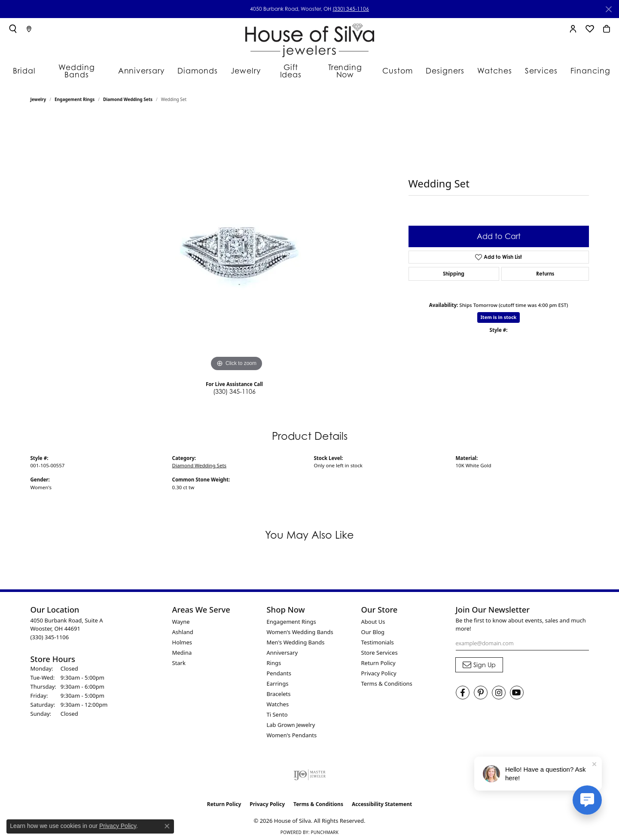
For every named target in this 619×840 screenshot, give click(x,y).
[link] (29, 29)
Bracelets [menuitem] (279, 689)
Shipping (454, 269)
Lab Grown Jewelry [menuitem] (291, 720)
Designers (441, 67)
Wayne (181, 617)
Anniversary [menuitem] (282, 648)
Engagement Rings (75, 95)
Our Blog (373, 627)
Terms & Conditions (387, 679)
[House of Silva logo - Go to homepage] (310, 38)
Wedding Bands (85, 67)
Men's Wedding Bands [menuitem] (296, 638)
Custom (396, 67)
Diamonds (198, 67)
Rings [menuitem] (274, 658)
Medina (182, 648)
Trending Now (344, 67)
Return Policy (378, 658)
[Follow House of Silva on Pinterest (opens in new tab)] (481, 688)
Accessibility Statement (382, 799)
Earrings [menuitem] (278, 679)
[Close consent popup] (167, 826)
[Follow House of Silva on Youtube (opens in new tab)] (517, 688)
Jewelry (244, 67)
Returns (545, 269)
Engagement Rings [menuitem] (291, 617)
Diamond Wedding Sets (128, 95)
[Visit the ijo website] (309, 770)
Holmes (182, 638)
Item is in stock (499, 313)
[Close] (608, 9)
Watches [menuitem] (278, 699)
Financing (579, 67)
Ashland (183, 627)
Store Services (380, 648)
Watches (488, 67)
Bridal (33, 67)
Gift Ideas (289, 67)
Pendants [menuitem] (279, 668)
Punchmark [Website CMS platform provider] (325, 828)
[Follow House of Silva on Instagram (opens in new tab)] (499, 688)
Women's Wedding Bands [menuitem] (300, 627)
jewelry (38, 95)
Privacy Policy (379, 668)
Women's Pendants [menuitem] (292, 730)
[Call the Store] (50, 632)
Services (533, 67)
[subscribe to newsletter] (479, 660)
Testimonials (378, 638)
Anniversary (146, 67)
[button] (13, 29)
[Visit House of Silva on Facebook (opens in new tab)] (463, 688)
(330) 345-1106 (351, 9)
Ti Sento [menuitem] (277, 710)
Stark (179, 658)
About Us (373, 617)
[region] (237, 240)
